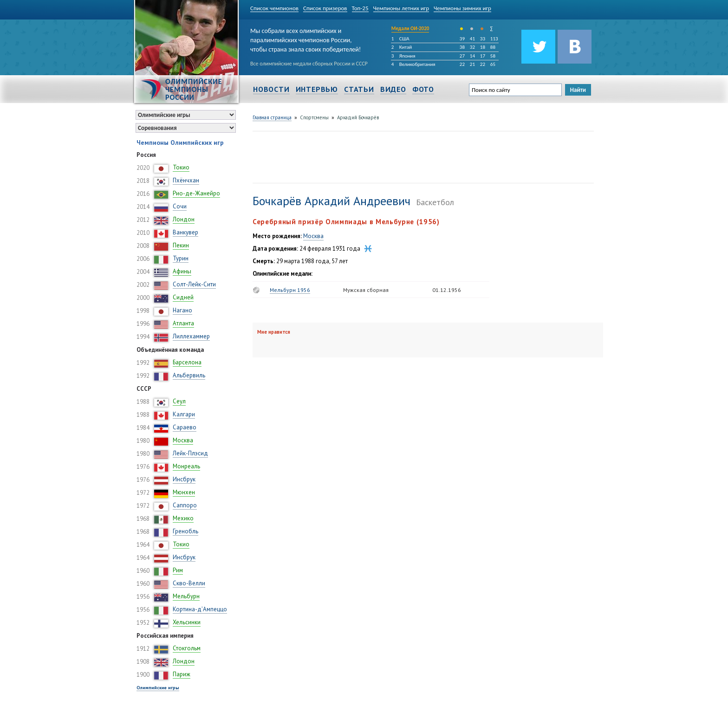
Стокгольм (187, 648)
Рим (178, 570)
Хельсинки (187, 622)
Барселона (187, 362)
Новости (271, 89)
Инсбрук (184, 479)
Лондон (184, 219)
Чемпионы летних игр (401, 8)
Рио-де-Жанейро (196, 193)
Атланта (183, 323)
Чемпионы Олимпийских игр (180, 142)
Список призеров (325, 8)
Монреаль (186, 466)
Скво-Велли (189, 583)
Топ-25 (360, 8)
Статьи (359, 89)
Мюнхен (184, 492)
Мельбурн (186, 596)
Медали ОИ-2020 (410, 29)
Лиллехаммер (191, 336)
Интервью (317, 89)
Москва (183, 440)
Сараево (185, 427)
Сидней (183, 297)
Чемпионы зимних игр (462, 8)
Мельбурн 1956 (290, 290)
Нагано (182, 310)
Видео (393, 89)
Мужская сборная (366, 290)
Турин (181, 258)
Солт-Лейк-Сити (194, 284)
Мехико (183, 518)
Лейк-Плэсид (190, 453)
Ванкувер (185, 232)
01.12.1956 (447, 290)
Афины (182, 271)
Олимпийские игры (158, 688)
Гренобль (185, 531)
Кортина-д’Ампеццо (200, 609)
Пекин (181, 245)
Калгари (184, 414)
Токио (181, 167)
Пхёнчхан (186, 180)
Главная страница (272, 117)
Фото (423, 89)
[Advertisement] (422, 156)
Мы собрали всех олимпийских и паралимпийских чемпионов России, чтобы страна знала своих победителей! (305, 38)
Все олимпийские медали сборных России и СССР (309, 64)
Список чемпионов (274, 8)
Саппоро (185, 505)
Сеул (179, 401)
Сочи (180, 206)
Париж (182, 674)
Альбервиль (189, 375)
